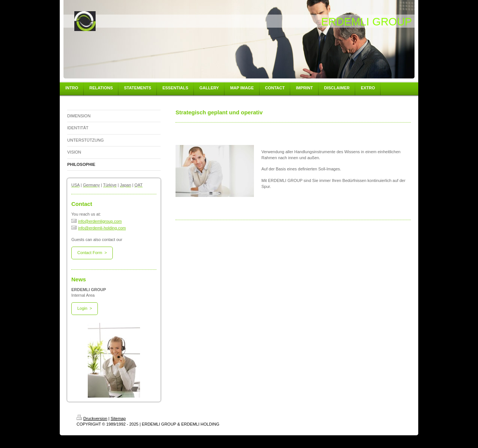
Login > (85, 308)
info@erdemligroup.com (97, 221)
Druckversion (92, 418)
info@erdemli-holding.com (99, 228)
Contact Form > (92, 253)
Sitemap (118, 418)
